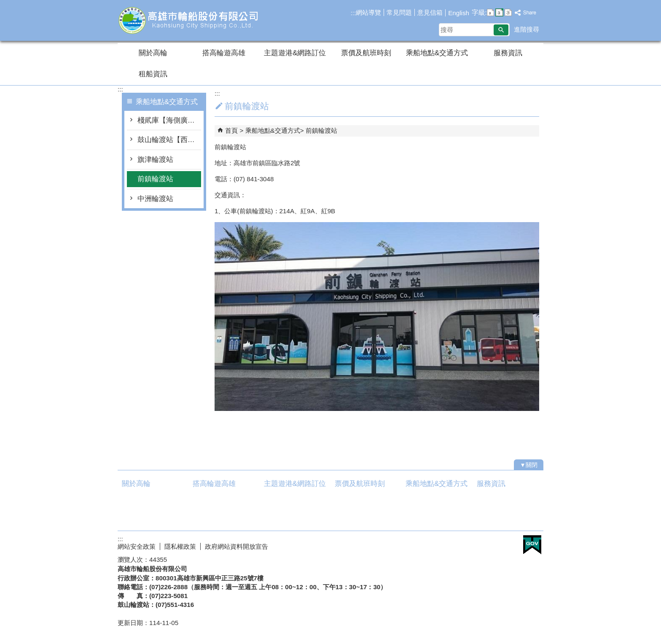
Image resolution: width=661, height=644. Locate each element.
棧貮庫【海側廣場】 (169, 120)
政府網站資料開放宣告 (236, 546)
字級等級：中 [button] (499, 12)
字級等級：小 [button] (490, 12)
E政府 (532, 545)
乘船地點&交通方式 (437, 53)
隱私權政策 (180, 546)
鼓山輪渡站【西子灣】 (169, 140)
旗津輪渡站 (155, 160)
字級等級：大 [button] (508, 12)
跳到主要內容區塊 (4, 4)
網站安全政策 (137, 546)
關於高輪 (153, 53)
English (459, 13)
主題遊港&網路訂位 (295, 53)
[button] (501, 30)
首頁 (231, 130)
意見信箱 (430, 12)
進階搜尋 (527, 29)
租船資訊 (153, 74)
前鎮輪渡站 (155, 179)
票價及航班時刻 (366, 53)
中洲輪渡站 (155, 199)
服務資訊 (508, 53)
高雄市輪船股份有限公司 (189, 20)
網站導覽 (368, 12)
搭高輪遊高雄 (224, 53)
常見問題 (399, 12)
